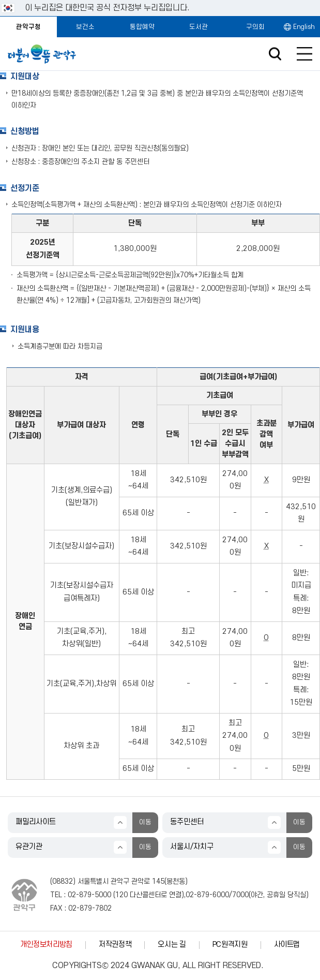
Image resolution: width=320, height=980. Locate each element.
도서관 (199, 27)
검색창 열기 (275, 54)
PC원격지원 (230, 945)
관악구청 (28, 27)
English (304, 27)
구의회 (255, 27)
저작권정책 (115, 945)
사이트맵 (287, 945)
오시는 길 (172, 945)
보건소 (85, 27)
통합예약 (142, 27)
